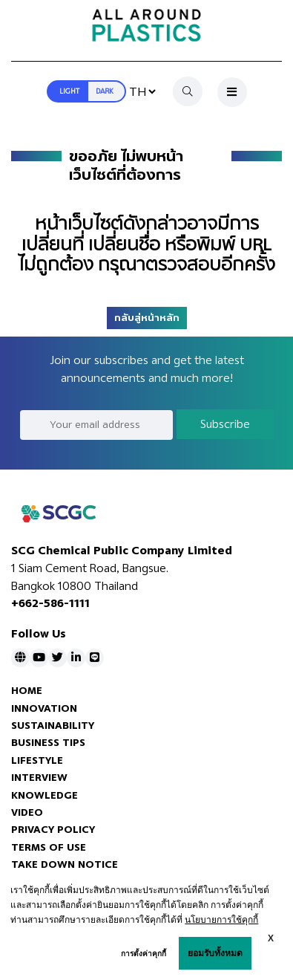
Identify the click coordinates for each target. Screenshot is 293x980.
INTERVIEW (39, 778)
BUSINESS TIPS (48, 743)
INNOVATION (44, 708)
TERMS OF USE (49, 847)
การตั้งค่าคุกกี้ (144, 954)
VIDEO (27, 812)
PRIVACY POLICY (53, 830)
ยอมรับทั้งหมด (215, 953)
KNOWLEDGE (45, 795)
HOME (27, 691)
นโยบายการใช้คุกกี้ (221, 920)
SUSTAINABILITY (53, 726)
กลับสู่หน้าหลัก (147, 318)
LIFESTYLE (37, 760)
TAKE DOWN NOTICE (65, 864)
